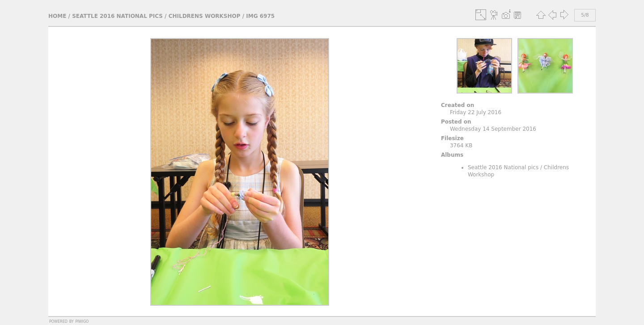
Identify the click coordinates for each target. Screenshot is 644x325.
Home (57, 16)
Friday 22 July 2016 (476, 112)
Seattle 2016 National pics (117, 16)
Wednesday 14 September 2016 (493, 129)
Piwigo (82, 321)
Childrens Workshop (205, 16)
